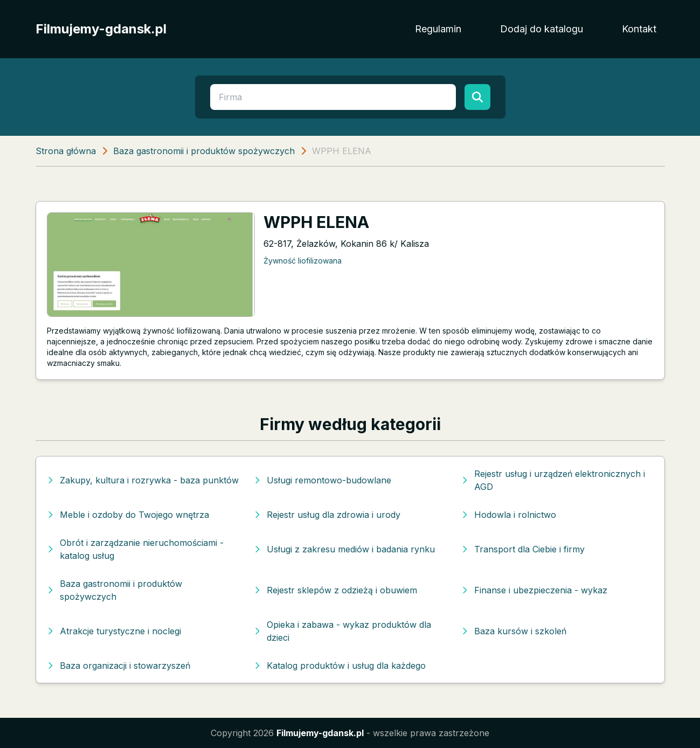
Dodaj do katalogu (542, 29)
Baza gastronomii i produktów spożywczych (204, 151)
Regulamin (438, 29)
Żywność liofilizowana (303, 261)
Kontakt (639, 29)
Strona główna (66, 151)
